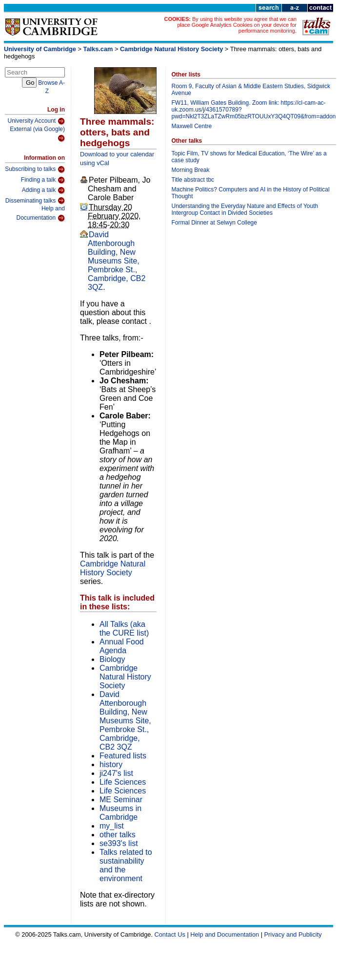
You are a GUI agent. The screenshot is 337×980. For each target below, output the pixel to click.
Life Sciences (123, 782)
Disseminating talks (35, 201)
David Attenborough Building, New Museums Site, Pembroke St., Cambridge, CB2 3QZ (117, 261)
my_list (112, 826)
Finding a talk (43, 180)
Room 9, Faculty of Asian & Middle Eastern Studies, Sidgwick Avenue (251, 90)
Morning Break (191, 170)
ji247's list (116, 773)
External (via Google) (37, 134)
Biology (112, 659)
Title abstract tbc (193, 180)
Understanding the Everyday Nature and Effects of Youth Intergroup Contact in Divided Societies (245, 209)
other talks (118, 835)
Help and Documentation (40, 214)
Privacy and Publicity (293, 934)
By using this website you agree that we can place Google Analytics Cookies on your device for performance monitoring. (237, 25)
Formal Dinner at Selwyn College (214, 223)
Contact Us (170, 934)
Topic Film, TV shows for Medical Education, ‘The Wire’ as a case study (249, 157)
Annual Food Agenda (122, 646)
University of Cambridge (40, 49)
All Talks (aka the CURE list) (124, 629)
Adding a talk (43, 190)
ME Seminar (121, 800)
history (111, 764)
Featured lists (123, 756)
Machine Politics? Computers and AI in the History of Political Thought (251, 193)
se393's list (119, 843)
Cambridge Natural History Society (171, 49)
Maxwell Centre (192, 126)
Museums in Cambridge (120, 813)
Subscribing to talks (35, 170)
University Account (36, 121)
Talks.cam (98, 49)
